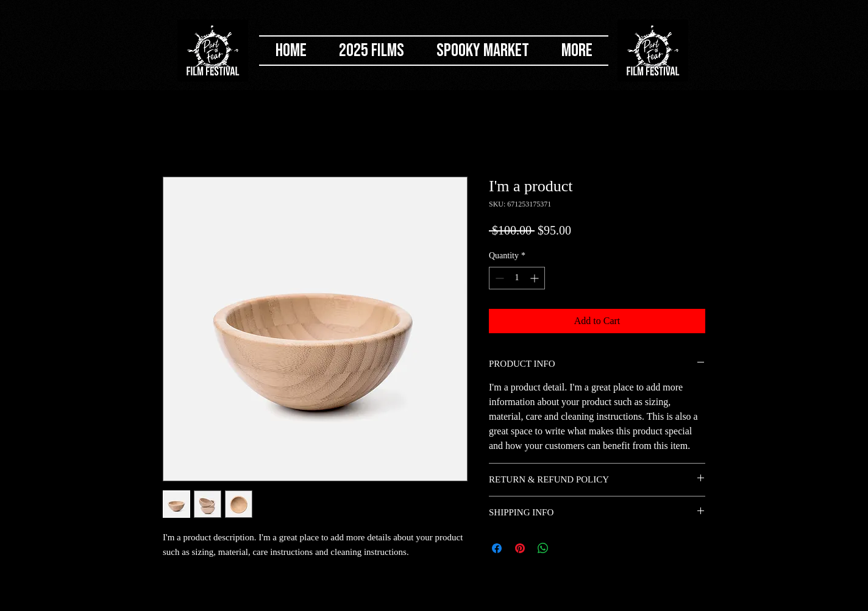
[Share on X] (566, 548)
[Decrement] (498, 278)
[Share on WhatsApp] (543, 548)
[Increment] (535, 278)
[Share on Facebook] (497, 548)
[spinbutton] (517, 278)
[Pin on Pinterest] (520, 548)
